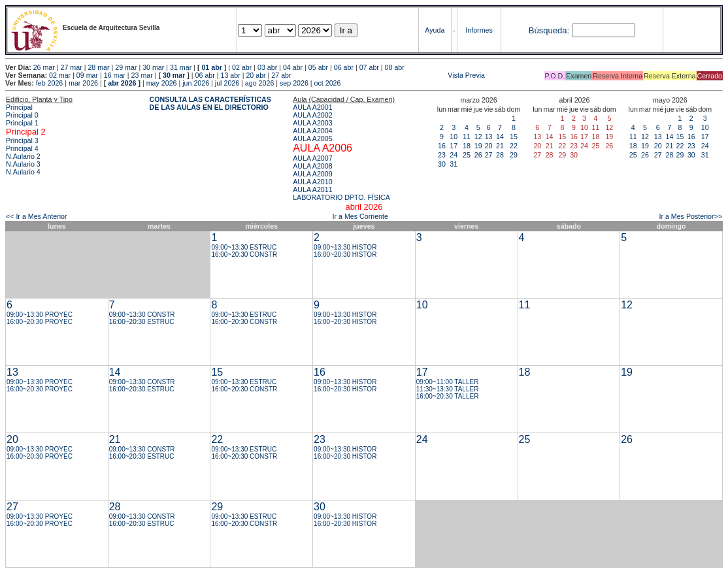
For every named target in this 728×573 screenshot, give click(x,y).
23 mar (142, 75)
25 (467, 155)
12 (478, 137)
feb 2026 (49, 83)
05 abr (318, 67)
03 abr (267, 67)
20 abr (256, 75)
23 (442, 155)
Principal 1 (22, 123)
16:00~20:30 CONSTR (244, 254)
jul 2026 (227, 83)
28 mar (98, 67)
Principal (19, 107)
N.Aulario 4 (23, 172)
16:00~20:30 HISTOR (345, 254)
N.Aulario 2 (23, 156)
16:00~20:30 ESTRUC (142, 322)
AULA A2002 (312, 115)
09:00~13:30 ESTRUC (244, 247)
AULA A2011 (312, 189)
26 (478, 155)
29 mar (126, 67)
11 (467, 137)
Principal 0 (22, 115)
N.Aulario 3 (23, 164)
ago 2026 (259, 83)
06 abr (344, 67)
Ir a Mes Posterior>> (690, 216)
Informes (479, 30)
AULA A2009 (312, 174)
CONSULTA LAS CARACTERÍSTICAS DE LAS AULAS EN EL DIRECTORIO (210, 103)
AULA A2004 (312, 131)
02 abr (242, 67)
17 (454, 146)
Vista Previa (389, 75)
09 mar (87, 75)
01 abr (211, 67)
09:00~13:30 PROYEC (40, 315)
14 (500, 137)
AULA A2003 (312, 123)
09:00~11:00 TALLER (448, 382)
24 (454, 155)
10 (454, 137)
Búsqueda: (549, 30)
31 (454, 164)
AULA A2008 (312, 166)
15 (514, 137)
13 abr (230, 75)
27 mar (72, 67)
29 (514, 155)
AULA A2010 (312, 182)
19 (478, 146)
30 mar (153, 67)
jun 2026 (196, 83)
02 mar (60, 75)
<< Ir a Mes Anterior (37, 216)
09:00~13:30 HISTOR (345, 247)
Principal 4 (22, 148)
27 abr (281, 75)
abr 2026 (122, 83)
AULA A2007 (312, 158)
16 (442, 146)
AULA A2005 (312, 139)
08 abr (395, 67)
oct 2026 (328, 83)
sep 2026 (294, 83)
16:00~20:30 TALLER (448, 396)
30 (442, 164)
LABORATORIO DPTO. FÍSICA (341, 197)
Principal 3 (22, 140)
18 (467, 146)
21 (500, 146)
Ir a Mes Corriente (360, 216)
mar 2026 (83, 83)
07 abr (369, 67)
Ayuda (435, 30)
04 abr (293, 67)
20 (489, 146)
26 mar (44, 67)
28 (500, 155)
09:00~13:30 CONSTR (142, 315)
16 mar (115, 75)
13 (489, 137)
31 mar (181, 67)
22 (514, 146)
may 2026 (162, 83)
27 (489, 155)
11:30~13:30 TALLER (448, 389)
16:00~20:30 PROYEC (40, 322)
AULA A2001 (312, 107)
